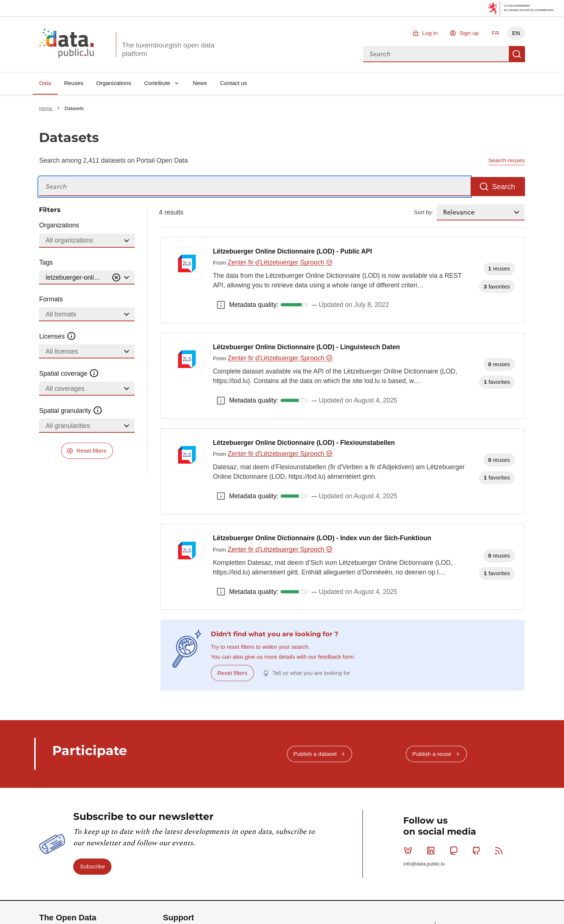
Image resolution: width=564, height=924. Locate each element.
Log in (430, 33)
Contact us (234, 83)
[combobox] (436, 54)
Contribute (157, 83)
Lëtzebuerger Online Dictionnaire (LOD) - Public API (292, 251)
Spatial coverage (69, 374)
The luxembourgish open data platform (168, 49)
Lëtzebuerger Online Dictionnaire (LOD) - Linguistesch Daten (306, 347)
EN (516, 33)
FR (495, 33)
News (200, 83)
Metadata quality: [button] (221, 305)
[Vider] (116, 278)
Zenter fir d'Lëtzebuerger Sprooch (280, 262)
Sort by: (424, 212)
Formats (51, 299)
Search (517, 54)
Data (45, 83)
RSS (501, 850)
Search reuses (506, 160)
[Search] (255, 187)
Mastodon (455, 850)
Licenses (58, 336)
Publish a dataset (315, 754)
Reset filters (91, 451)
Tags (46, 262)
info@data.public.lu (424, 864)
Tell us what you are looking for (311, 673)
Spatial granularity (71, 411)
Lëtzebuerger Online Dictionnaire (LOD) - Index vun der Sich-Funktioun (322, 538)
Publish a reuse (432, 754)
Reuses (74, 83)
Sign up (469, 33)
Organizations (114, 83)
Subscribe (92, 866)
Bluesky (410, 850)
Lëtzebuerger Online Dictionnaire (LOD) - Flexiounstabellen (304, 443)
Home (46, 108)
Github (478, 850)
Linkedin (432, 850)
